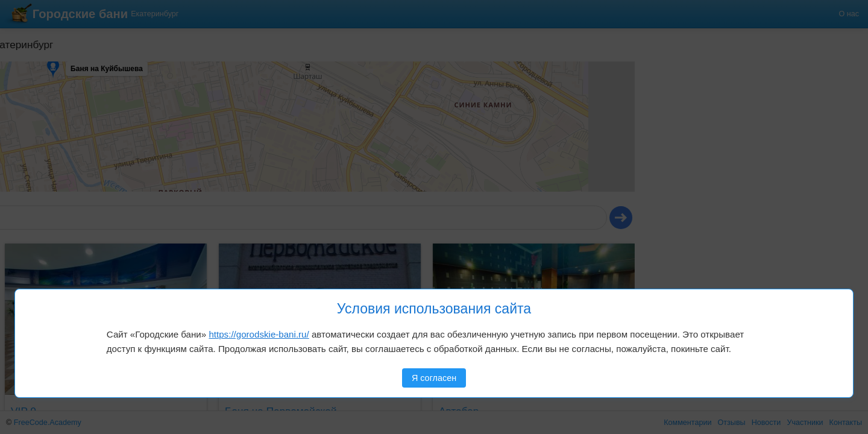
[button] (40, 78)
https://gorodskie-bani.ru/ (259, 334)
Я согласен (434, 378)
